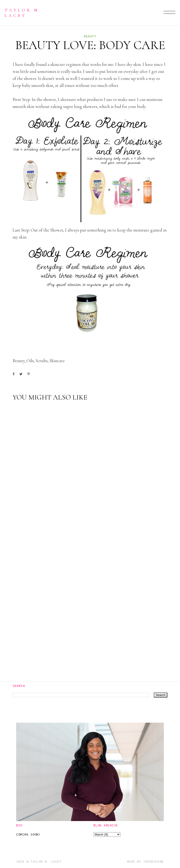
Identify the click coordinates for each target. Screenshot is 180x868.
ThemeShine (154, 861)
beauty (90, 36)
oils (30, 361)
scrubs (42, 361)
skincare (57, 361)
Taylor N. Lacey (23, 13)
